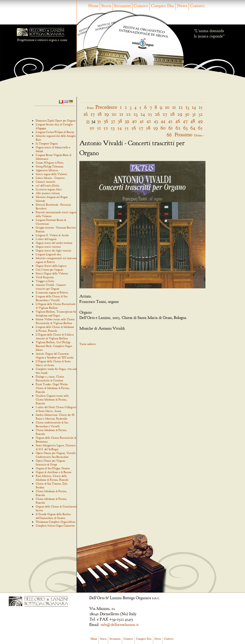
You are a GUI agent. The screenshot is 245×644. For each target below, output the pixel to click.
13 (187, 107)
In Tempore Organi (47, 143)
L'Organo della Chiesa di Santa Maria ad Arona (53, 363)
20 (114, 114)
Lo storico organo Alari (49, 189)
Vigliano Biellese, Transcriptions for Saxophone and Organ (56, 313)
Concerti (141, 6)
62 (178, 128)
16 (86, 114)
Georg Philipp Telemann (50, 166)
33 (88, 121)
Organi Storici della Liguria (51, 266)
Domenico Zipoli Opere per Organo (56, 120)
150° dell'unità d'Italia (48, 185)
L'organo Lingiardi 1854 (48, 254)
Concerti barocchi (46, 182)
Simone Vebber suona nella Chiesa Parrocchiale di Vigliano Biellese (55, 321)
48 (193, 121)
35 (99, 121)
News (182, 6)
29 (180, 114)
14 (194, 107)
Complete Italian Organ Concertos (55, 526)
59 (155, 128)
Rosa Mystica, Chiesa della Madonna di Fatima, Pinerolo (52, 478)
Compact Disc (163, 6)
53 (113, 128)
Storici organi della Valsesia (51, 174)
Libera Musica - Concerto (50, 178)
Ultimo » (199, 135)
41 (142, 121)
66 (169, 135)
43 (156, 121)
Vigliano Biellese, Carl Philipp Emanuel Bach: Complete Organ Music (54, 346)
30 (187, 114)
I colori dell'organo (46, 239)
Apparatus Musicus (47, 170)
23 (136, 114)
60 (163, 128)
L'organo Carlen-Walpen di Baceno (55, 132)
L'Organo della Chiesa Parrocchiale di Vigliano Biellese (56, 306)
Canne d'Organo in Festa (50, 163)
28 (172, 114)
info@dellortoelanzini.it (120, 625)
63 (185, 128)
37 (113, 121)
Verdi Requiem (45, 277)
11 (174, 107)
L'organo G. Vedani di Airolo (52, 235)
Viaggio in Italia (45, 281)
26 (157, 114)
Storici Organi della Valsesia (52, 273)
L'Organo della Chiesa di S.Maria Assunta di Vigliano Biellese (55, 336)
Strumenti (122, 6)
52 (106, 128)
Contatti (197, 6)
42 (149, 121)
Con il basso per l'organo (49, 270)
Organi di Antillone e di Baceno (53, 472)
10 (167, 107)
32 (201, 114)
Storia (106, 6)
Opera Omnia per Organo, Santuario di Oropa (51, 462)
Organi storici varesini (48, 247)
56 (134, 128)
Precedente (106, 107)
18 (100, 114)
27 (165, 114)
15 (201, 107)
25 (150, 114)
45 (170, 121)
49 (200, 121)
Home (93, 6)
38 (120, 121)
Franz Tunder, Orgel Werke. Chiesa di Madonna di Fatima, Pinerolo (53, 388)
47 (185, 121)
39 (127, 121)
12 (181, 107)
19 (107, 114)
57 (141, 128)
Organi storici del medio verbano (54, 243)
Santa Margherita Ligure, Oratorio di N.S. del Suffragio (56, 447)
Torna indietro (88, 344)
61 (171, 128)
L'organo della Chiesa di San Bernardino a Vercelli (52, 298)
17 (93, 114)
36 (106, 121)
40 (134, 121)
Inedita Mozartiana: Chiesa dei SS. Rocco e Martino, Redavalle (55, 417)
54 (120, 128)
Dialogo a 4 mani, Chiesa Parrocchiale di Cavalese (50, 378)
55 (127, 128)
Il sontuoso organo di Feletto (52, 292)
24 (143, 114)
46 (178, 121)
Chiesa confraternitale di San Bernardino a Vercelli (52, 424)
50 (92, 128)
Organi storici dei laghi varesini (53, 250)
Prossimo (183, 135)
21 (121, 114)
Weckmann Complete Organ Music (56, 522)
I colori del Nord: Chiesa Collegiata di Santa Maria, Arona (56, 409)
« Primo (89, 108)
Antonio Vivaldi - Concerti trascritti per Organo (51, 287)
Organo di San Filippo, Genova (53, 468)
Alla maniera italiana (48, 193)
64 (193, 128)
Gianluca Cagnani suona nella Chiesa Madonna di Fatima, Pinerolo (52, 399)
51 (99, 128)
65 (200, 128)
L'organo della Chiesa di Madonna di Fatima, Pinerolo (55, 329)
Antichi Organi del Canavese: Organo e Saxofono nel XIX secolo (55, 355)
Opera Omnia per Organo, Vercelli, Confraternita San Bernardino (56, 455)
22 (128, 114)
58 (148, 128)
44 (163, 121)
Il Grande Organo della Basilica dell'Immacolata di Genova (53, 516)
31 (194, 114)
